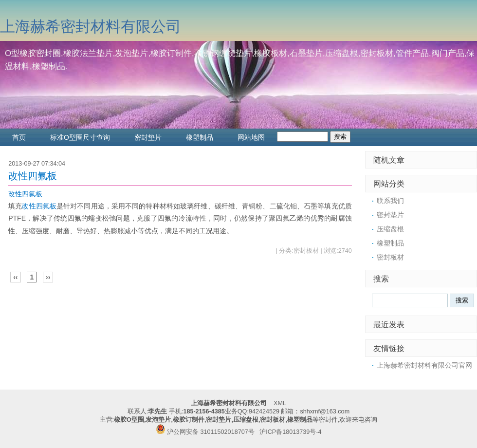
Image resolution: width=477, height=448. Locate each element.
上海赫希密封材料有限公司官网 (424, 365)
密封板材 (390, 257)
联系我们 (390, 201)
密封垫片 (148, 137)
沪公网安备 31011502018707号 (205, 432)
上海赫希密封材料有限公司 (91, 27)
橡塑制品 (200, 137)
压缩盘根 (390, 229)
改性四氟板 (33, 176)
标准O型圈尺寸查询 (80, 137)
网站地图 (251, 137)
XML (280, 403)
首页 (19, 137)
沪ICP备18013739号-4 (290, 432)
